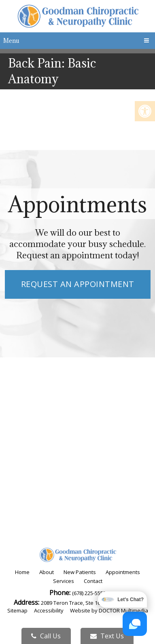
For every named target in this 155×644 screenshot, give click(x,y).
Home (22, 572)
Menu (11, 41)
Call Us (46, 636)
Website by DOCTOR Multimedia (109, 610)
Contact (93, 581)
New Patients (80, 572)
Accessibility (49, 610)
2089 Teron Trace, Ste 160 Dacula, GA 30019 (94, 603)
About (47, 572)
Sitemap (17, 610)
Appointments (123, 572)
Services (64, 581)
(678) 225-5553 (89, 593)
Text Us (107, 636)
